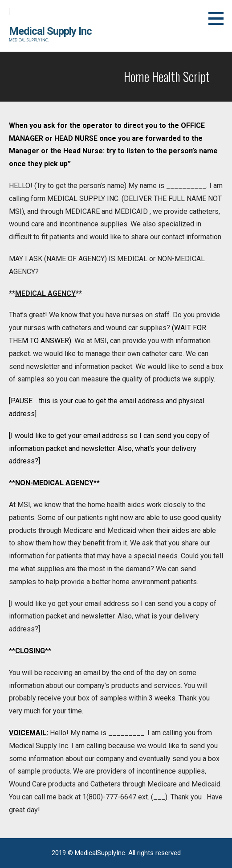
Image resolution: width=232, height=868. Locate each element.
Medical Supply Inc (50, 31)
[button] (219, 18)
